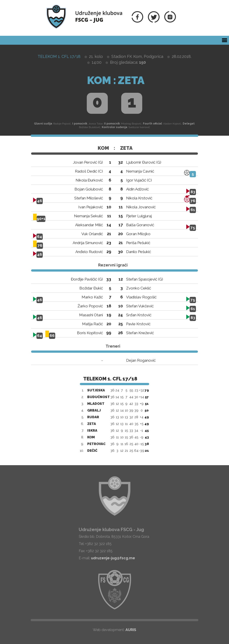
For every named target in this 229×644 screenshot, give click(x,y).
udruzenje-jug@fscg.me (113, 558)
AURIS (131, 630)
